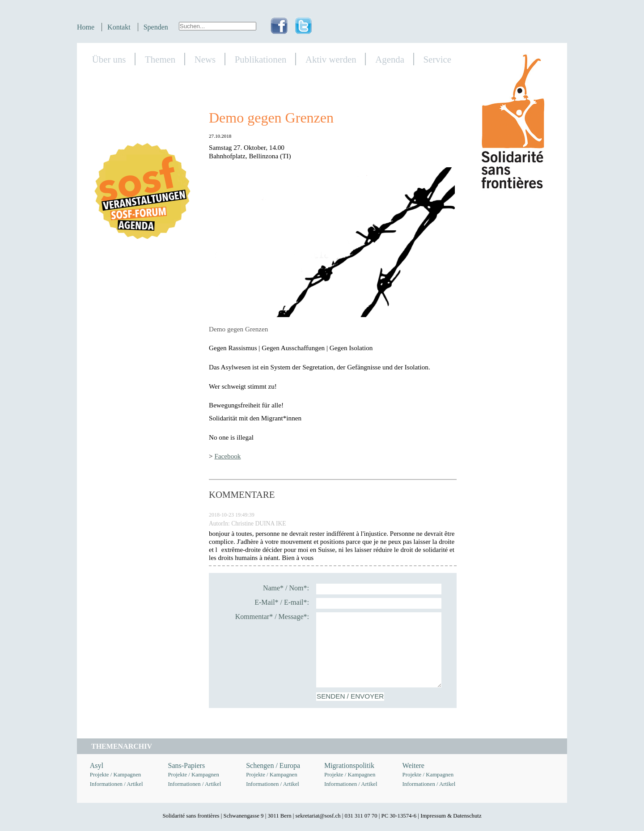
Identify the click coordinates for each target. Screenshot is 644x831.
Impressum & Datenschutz (451, 816)
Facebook (227, 456)
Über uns (109, 59)
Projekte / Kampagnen (115, 775)
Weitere (413, 765)
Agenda (390, 59)
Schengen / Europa (273, 765)
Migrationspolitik (349, 765)
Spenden (156, 27)
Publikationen (261, 59)
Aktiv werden (331, 59)
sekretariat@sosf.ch (318, 816)
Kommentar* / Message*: (272, 617)
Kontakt (119, 27)
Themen (160, 59)
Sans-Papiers (187, 765)
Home (86, 27)
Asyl (97, 765)
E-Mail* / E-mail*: (282, 602)
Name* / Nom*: (286, 588)
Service (437, 59)
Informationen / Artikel (117, 784)
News (205, 59)
